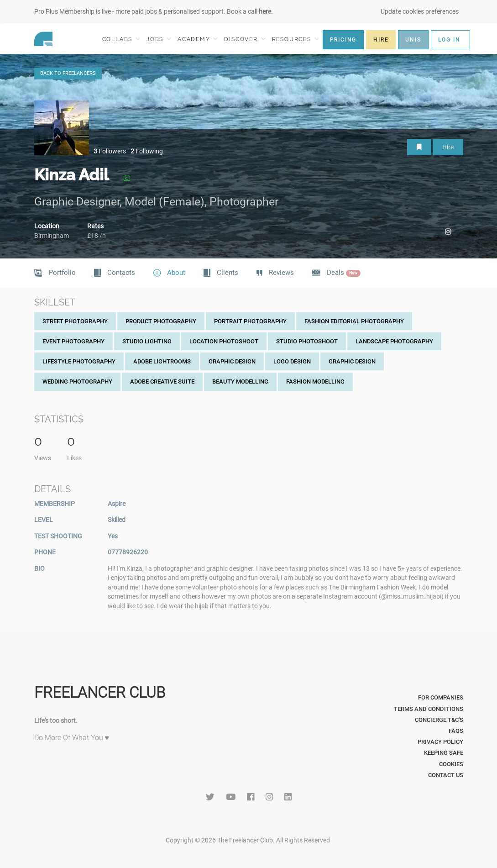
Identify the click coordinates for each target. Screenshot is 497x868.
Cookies (451, 764)
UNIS (413, 40)
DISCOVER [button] (245, 39)
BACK (68, 73)
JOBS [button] (159, 39)
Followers (110, 151)
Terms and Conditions (429, 709)
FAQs (456, 731)
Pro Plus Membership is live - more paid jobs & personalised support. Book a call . (154, 11)
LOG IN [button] (449, 40)
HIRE (381, 40)
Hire (448, 147)
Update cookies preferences (420, 11)
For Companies (441, 697)
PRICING (343, 40)
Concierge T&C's (439, 720)
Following (147, 151)
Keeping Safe (444, 753)
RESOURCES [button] (296, 39)
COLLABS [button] (121, 39)
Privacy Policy (440, 742)
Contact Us (446, 775)
